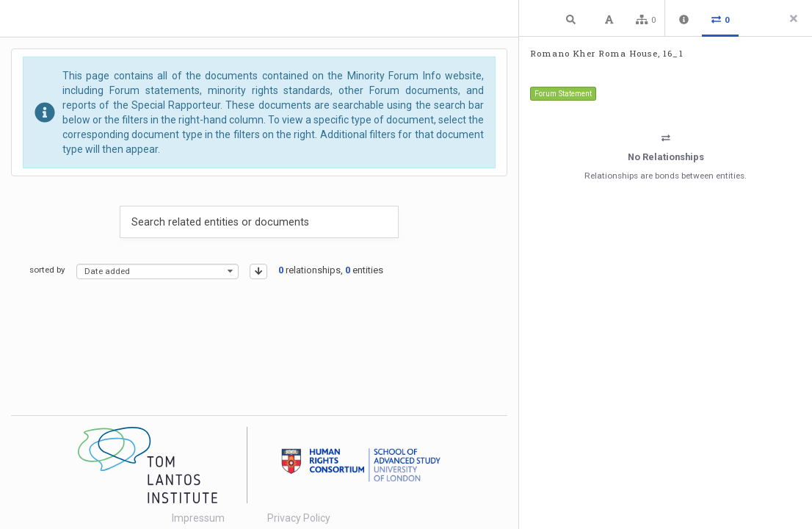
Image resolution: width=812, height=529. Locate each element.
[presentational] (230, 271)
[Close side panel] (794, 18)
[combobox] (157, 271)
